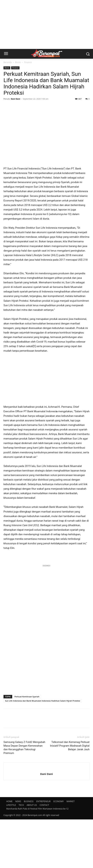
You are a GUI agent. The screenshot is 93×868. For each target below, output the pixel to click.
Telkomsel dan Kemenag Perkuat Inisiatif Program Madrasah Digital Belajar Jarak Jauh (70, 794)
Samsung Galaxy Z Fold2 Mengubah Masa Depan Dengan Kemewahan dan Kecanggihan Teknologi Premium (24, 796)
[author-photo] (46, 817)
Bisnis (18, 62)
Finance (28, 62)
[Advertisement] (46, 24)
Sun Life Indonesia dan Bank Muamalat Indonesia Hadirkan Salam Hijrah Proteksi (43, 749)
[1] (34, 395)
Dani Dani (15, 99)
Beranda (8, 62)
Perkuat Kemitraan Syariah (27, 745)
